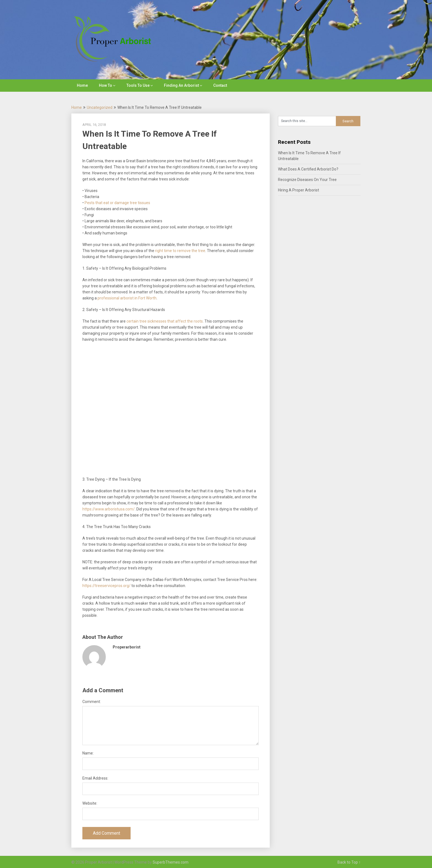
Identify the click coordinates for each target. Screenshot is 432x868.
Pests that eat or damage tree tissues (117, 203)
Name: (88, 753)
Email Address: (95, 778)
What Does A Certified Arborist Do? (308, 169)
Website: (90, 803)
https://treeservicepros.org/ (106, 586)
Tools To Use (138, 85)
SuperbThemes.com (171, 862)
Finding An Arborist (181, 85)
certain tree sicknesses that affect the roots (165, 321)
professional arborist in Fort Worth (127, 298)
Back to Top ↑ (349, 862)
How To (106, 85)
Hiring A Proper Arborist (299, 190)
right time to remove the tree (180, 251)
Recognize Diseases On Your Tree (307, 180)
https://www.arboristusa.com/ (109, 509)
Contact (220, 85)
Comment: (92, 702)
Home (82, 85)
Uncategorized (100, 107)
